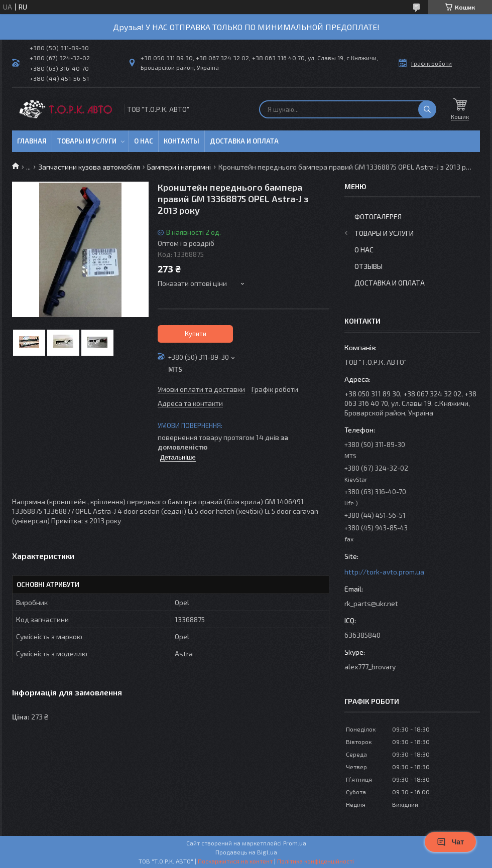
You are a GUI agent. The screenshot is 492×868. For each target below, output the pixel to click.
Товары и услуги (87, 141)
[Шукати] (427, 109)
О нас (144, 141)
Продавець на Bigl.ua (246, 852)
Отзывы (368, 266)
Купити (196, 334)
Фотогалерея (378, 216)
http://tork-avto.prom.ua (384, 572)
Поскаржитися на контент (235, 861)
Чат (450, 842)
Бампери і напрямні (179, 167)
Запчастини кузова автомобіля (89, 167)
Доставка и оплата (244, 141)
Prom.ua (295, 843)
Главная (32, 141)
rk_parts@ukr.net (371, 603)
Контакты (181, 141)
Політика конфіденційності (316, 861)
